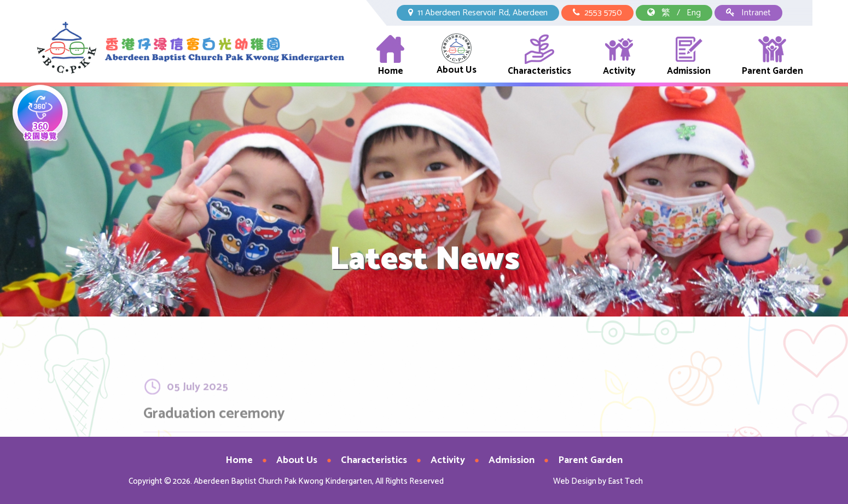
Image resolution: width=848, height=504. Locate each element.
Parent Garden (773, 56)
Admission (689, 56)
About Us (457, 55)
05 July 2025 (198, 408)
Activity (619, 56)
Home (390, 56)
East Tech (625, 481)
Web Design (575, 481)
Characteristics (539, 56)
